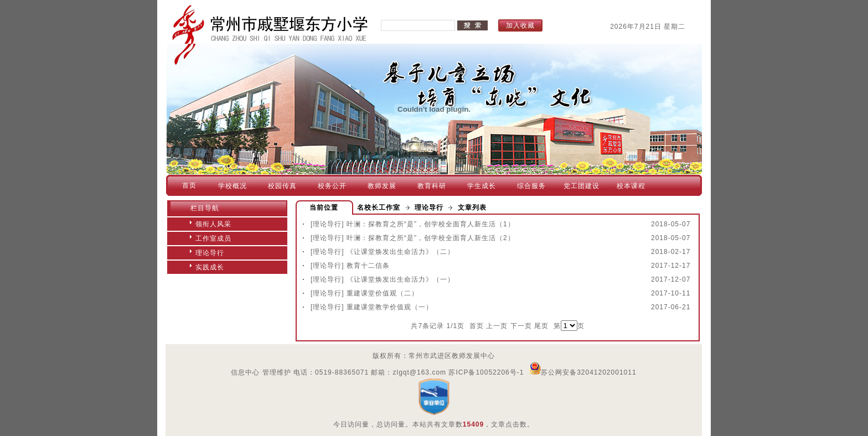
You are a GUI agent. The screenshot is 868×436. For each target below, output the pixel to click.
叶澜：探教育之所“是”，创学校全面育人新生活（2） (431, 238)
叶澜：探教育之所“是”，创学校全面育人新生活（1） (431, 224)
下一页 (521, 326)
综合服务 (531, 186)
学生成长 (482, 186)
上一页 (497, 326)
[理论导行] (327, 224)
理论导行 (210, 253)
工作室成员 (213, 238)
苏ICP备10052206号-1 (486, 372)
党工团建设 (582, 186)
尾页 (541, 326)
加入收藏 (520, 25)
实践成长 (210, 267)
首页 (189, 185)
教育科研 (432, 186)
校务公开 (332, 186)
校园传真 (282, 186)
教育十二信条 (368, 266)
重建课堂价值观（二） (383, 293)
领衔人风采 (213, 224)
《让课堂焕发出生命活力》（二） (401, 252)
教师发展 (382, 186)
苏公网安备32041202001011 (582, 372)
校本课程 (631, 186)
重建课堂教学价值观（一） (390, 307)
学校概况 (232, 186)
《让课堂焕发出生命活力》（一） (401, 279)
